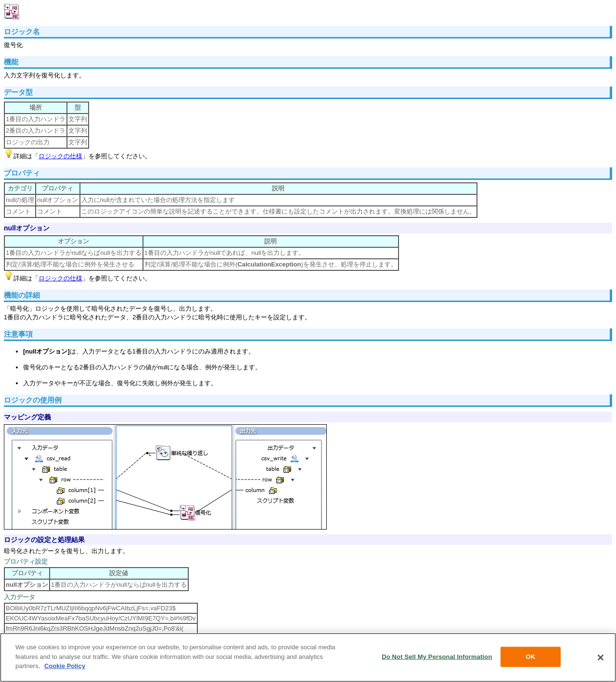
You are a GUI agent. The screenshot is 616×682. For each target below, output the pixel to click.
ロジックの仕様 (60, 156)
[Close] (601, 657)
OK (531, 657)
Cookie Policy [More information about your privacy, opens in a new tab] (65, 666)
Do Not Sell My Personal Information (437, 657)
